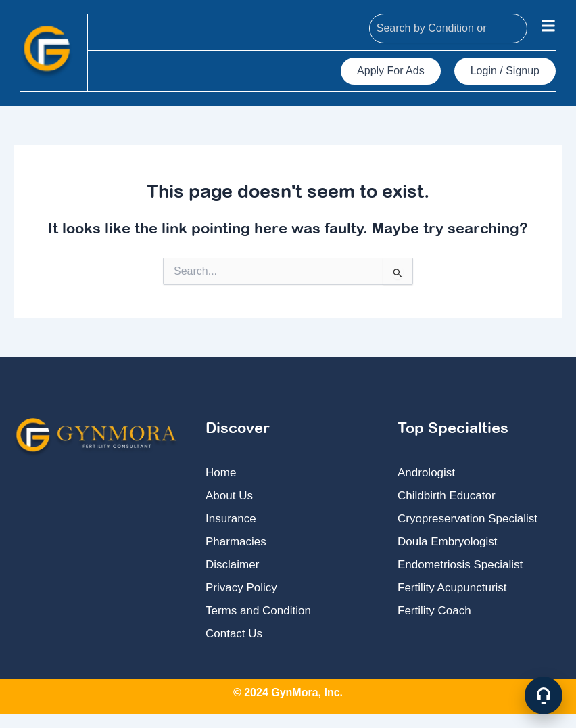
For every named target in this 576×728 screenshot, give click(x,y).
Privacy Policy (241, 588)
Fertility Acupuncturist (452, 588)
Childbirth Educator (447, 496)
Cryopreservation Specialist (467, 519)
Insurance (231, 519)
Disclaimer (232, 565)
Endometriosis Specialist (460, 565)
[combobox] (448, 28)
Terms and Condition (258, 611)
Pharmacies (236, 542)
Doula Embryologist (447, 542)
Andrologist (426, 473)
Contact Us (234, 634)
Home (221, 473)
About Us (229, 496)
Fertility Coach (434, 611)
